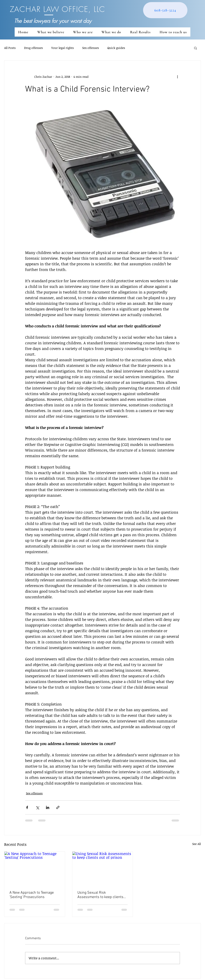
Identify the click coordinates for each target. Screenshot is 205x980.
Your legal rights (63, 48)
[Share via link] (58, 807)
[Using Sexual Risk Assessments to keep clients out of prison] (103, 869)
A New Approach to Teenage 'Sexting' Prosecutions (32, 895)
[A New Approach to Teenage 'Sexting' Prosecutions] (35, 869)
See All (197, 844)
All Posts (10, 48)
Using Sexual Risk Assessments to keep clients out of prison (100, 895)
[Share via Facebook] (27, 807)
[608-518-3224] (165, 10)
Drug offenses (33, 48)
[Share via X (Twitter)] (37, 807)
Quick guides (116, 48)
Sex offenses (91, 48)
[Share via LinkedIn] (48, 807)
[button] (195, 48)
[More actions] (177, 77)
